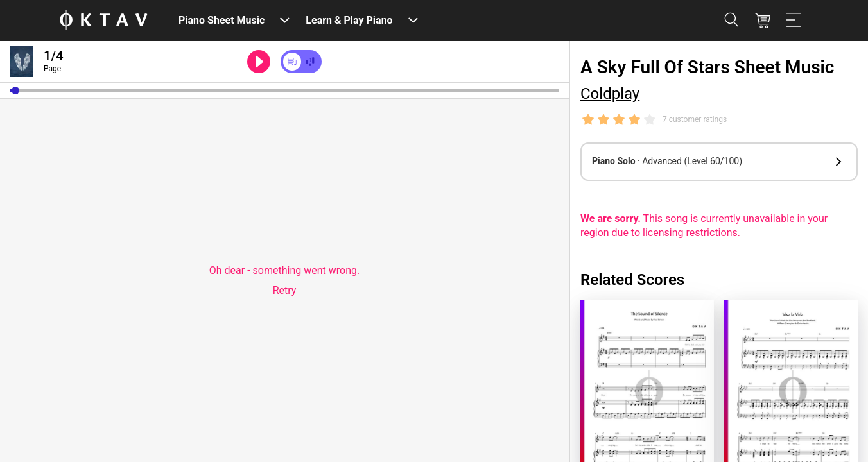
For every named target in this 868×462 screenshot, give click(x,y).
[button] (15, 90)
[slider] (284, 90)
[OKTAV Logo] (103, 21)
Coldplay (610, 94)
